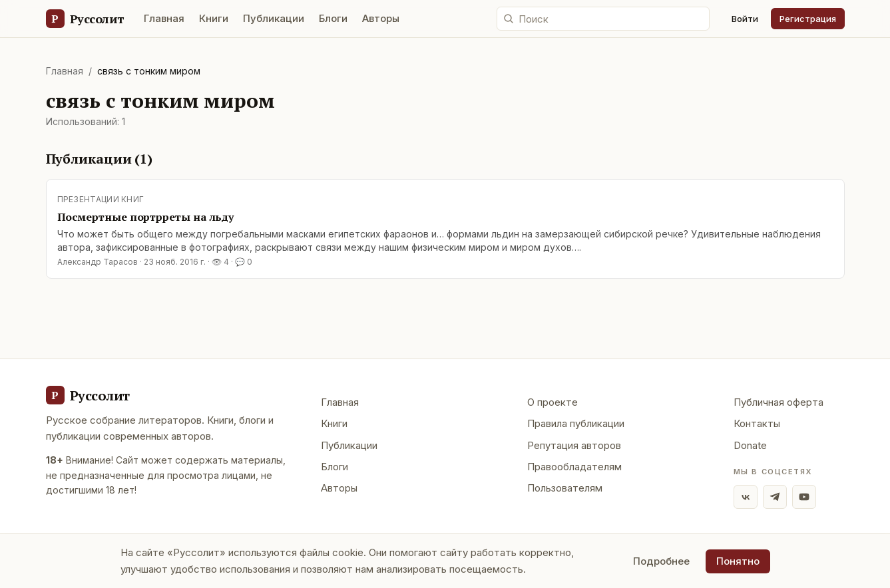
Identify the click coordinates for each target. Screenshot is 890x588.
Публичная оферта (779, 402)
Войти (745, 19)
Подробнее (661, 561)
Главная (164, 18)
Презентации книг (101, 199)
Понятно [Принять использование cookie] (738, 561)
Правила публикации (576, 423)
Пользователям (565, 488)
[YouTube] (804, 497)
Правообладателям (574, 467)
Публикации (274, 18)
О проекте (553, 402)
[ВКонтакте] (746, 497)
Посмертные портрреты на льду (146, 217)
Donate (750, 445)
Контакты (757, 423)
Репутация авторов (574, 445)
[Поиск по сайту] (603, 19)
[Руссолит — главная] (85, 19)
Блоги (333, 18)
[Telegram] (775, 497)
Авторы (381, 18)
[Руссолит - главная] (88, 395)
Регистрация (808, 19)
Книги (214, 18)
